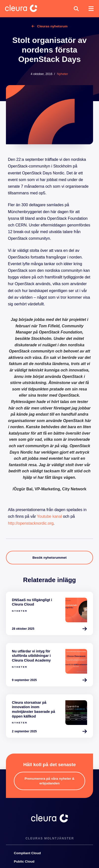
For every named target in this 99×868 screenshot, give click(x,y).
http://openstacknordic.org (31, 523)
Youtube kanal (49, 516)
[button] (76, 9)
